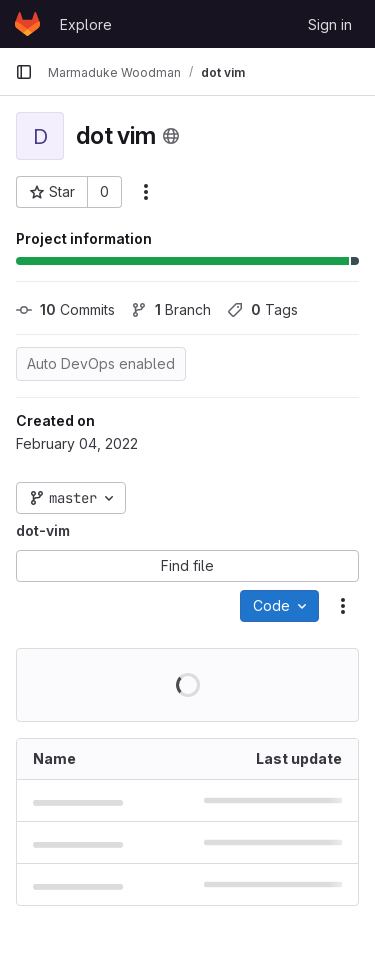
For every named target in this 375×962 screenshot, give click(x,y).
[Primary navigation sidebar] (24, 72)
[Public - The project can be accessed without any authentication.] (171, 136)
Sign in (330, 24)
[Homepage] (27, 24)
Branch (171, 309)
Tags (262, 309)
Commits (65, 309)
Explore (86, 24)
